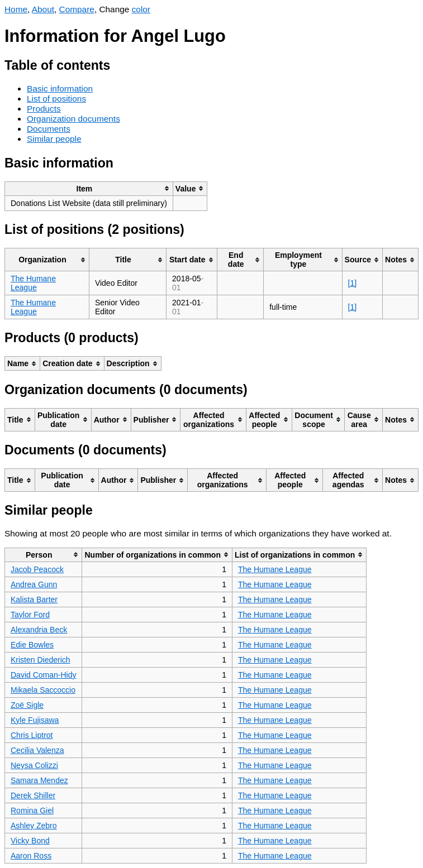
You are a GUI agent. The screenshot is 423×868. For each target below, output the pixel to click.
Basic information (60, 88)
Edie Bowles (32, 645)
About (43, 9)
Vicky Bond (30, 841)
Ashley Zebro (34, 826)
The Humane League (33, 283)
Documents (49, 129)
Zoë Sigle (27, 705)
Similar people (54, 139)
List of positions (56, 99)
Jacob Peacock (37, 569)
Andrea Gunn (34, 584)
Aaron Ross (31, 856)
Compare (77, 9)
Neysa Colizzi (34, 765)
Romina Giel (32, 811)
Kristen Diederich (41, 660)
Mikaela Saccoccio (43, 690)
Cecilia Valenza (37, 750)
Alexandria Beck (39, 630)
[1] (353, 283)
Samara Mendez (39, 780)
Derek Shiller (33, 795)
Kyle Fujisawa (35, 720)
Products (44, 109)
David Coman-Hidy (43, 675)
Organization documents (73, 119)
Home (16, 9)
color (141, 9)
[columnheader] (89, 188)
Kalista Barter (34, 600)
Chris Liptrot (32, 735)
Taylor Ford (30, 615)
